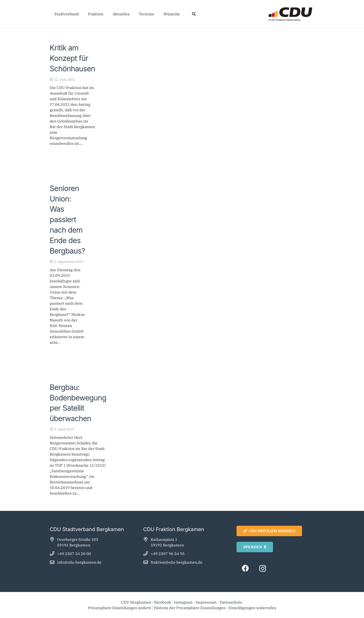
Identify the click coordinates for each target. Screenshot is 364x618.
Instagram (183, 602)
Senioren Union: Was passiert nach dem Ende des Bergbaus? (67, 220)
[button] (194, 14)
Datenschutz (231, 602)
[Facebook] (245, 568)
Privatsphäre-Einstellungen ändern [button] (119, 608)
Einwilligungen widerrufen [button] (252, 608)
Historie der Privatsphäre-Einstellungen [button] (190, 608)
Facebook (163, 602)
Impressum (206, 602)
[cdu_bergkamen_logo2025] (277, 14)
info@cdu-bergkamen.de (79, 562)
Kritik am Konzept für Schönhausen (72, 58)
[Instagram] (263, 568)
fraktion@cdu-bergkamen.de (177, 562)
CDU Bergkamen (136, 602)
